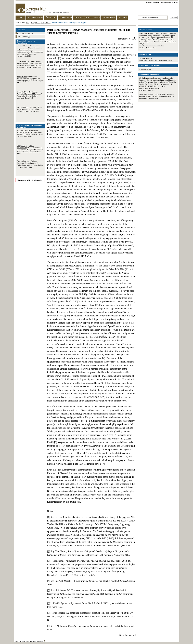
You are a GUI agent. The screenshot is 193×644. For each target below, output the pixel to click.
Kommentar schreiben (25, 33)
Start (27, 22)
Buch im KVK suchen (148, 48)
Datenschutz (166, 3)
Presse (148, 3)
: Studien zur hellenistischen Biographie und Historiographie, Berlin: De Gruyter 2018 (30, 79)
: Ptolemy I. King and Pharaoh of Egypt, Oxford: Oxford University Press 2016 (29, 109)
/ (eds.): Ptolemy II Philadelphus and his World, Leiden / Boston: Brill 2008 (30, 164)
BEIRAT (79, 17)
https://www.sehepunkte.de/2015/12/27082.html (150, 89)
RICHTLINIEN (93, 17)
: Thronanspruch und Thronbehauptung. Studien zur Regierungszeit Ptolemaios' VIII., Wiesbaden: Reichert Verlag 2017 (30, 64)
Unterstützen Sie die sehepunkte (30, 180)
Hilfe (176, 3)
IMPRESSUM (109, 17)
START (21, 17)
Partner (156, 3)
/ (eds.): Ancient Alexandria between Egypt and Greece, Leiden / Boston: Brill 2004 (30, 133)
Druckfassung (23, 36)
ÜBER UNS (51, 17)
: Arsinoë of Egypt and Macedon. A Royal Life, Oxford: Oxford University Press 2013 (30, 95)
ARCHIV (123, 17)
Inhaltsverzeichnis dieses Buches (152, 46)
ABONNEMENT (36, 17)
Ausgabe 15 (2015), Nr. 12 (41, 22)
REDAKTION (66, 17)
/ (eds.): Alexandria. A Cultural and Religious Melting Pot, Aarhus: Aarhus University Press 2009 (30, 150)
